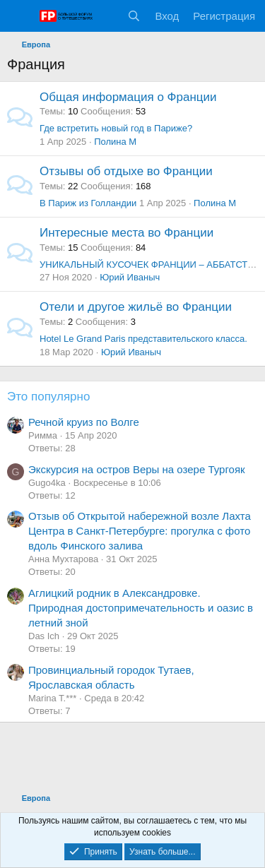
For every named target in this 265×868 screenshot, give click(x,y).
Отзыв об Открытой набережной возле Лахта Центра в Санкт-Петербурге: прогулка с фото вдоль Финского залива (140, 531)
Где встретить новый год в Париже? (116, 128)
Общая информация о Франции (128, 97)
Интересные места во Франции (126, 233)
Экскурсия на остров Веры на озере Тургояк (137, 469)
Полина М (115, 142)
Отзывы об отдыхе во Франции (126, 171)
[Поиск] (134, 16)
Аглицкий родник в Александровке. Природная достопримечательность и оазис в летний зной (141, 608)
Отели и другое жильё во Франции (136, 307)
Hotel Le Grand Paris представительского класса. (143, 339)
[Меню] (19, 16)
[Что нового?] (106, 16)
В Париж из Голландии (88, 203)
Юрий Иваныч (130, 277)
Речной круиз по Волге (84, 422)
